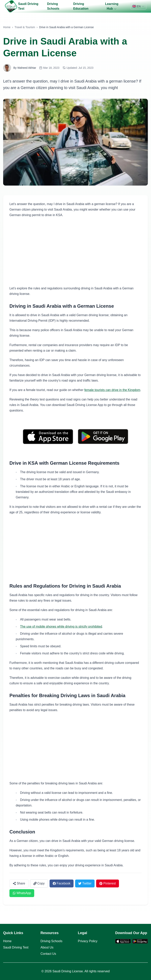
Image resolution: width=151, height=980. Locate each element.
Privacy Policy (88, 941)
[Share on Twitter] (85, 883)
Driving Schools (53, 6)
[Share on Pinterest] (107, 883)
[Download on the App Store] (48, 437)
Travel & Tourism (25, 27)
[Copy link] (39, 883)
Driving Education (81, 6)
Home (7, 27)
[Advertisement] (75, 252)
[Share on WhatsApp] (22, 893)
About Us (47, 947)
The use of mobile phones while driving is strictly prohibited (61, 627)
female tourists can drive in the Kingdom (112, 390)
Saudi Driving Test (28, 6)
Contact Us (48, 954)
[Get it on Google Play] (103, 437)
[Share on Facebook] (62, 883)
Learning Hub (112, 6)
